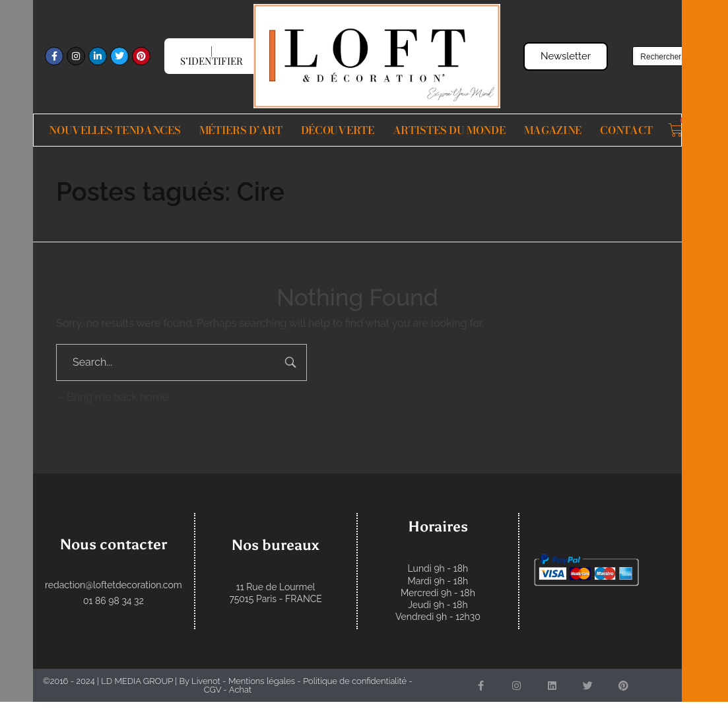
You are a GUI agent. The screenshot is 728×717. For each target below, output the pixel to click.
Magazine (553, 130)
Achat (240, 690)
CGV (213, 690)
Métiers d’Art (241, 130)
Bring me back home (112, 397)
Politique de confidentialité (355, 681)
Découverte (338, 130)
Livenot (206, 681)
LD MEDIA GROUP (137, 681)
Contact (626, 130)
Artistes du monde (449, 130)
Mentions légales (262, 681)
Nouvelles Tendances (115, 130)
